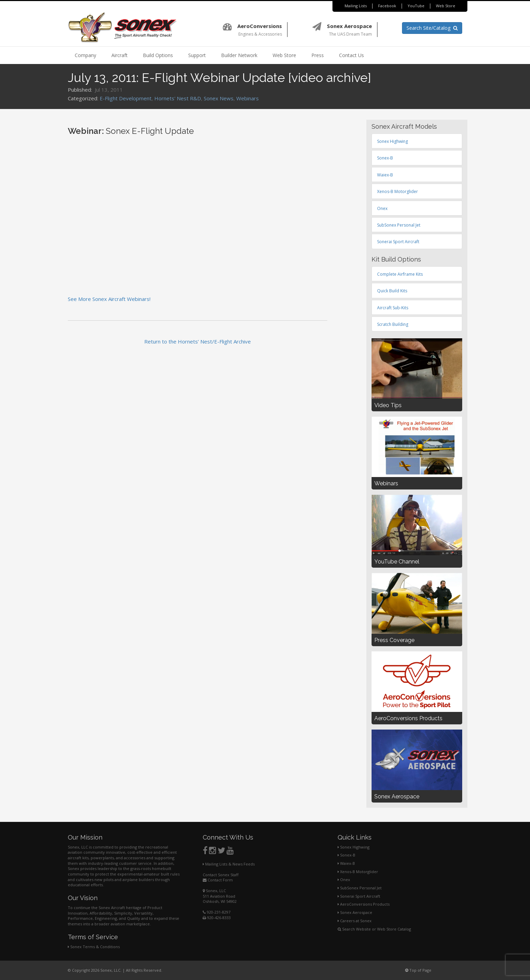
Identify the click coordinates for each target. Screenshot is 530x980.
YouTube (416, 6)
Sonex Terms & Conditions (94, 947)
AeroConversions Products (364, 904)
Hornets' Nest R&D (178, 98)
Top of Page (418, 970)
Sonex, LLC (214, 891)
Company (85, 55)
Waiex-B (346, 863)
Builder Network (239, 55)
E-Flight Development (126, 98)
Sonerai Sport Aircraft (359, 896)
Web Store (446, 6)
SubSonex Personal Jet (360, 888)
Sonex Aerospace (355, 912)
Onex (344, 880)
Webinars (248, 98)
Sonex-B (346, 855)
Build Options (158, 55)
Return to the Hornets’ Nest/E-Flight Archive (198, 341)
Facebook (387, 6)
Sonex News (219, 98)
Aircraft (120, 55)
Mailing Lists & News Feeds (229, 864)
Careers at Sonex (355, 921)
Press (318, 55)
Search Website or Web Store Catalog (374, 929)
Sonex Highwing (354, 847)
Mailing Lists (356, 6)
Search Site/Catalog (432, 28)
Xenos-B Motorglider (358, 872)
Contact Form (218, 880)
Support (197, 55)
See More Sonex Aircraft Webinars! (109, 299)
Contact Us (351, 55)
